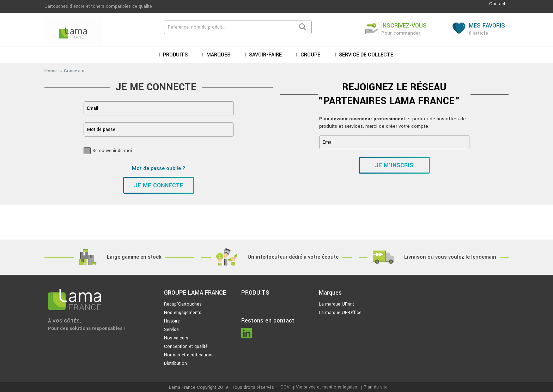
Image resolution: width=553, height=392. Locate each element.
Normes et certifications (189, 355)
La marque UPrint (336, 304)
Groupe (310, 55)
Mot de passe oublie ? (159, 168)
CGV (285, 387)
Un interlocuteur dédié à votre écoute (293, 257)
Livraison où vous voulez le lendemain (450, 257)
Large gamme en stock (134, 257)
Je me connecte (159, 185)
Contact (497, 4)
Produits (175, 55)
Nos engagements (183, 313)
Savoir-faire (265, 55)
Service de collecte (365, 55)
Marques (218, 55)
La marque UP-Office (340, 313)
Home (51, 71)
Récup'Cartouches (183, 304)
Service (171, 330)
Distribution (175, 363)
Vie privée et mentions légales (327, 387)
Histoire (172, 321)
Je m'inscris (394, 165)
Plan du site (376, 387)
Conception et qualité (186, 346)
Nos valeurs (176, 338)
